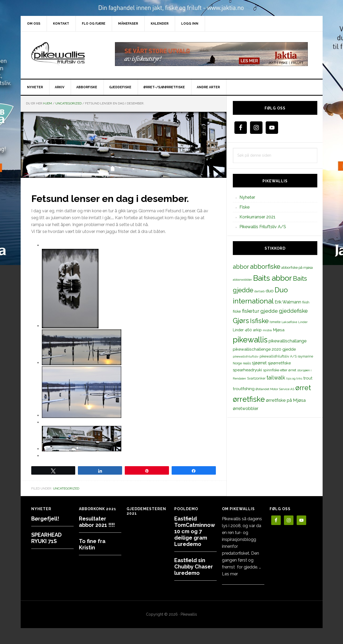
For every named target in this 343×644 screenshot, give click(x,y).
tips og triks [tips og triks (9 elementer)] (294, 378)
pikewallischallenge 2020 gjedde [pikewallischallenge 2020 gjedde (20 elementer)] (264, 349)
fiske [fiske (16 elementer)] (237, 311)
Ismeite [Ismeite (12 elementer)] (275, 322)
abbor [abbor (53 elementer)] (241, 267)
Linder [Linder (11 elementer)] (303, 322)
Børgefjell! (45, 519)
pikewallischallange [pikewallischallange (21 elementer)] (288, 341)
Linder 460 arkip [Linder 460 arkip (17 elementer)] (247, 330)
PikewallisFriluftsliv (66, 54)
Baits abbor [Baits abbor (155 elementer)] (272, 278)
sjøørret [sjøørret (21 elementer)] (259, 363)
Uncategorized (66, 488)
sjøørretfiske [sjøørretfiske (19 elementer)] (279, 363)
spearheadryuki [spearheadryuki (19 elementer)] (247, 370)
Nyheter (247, 197)
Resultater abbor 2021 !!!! (97, 522)
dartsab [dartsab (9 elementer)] (259, 291)
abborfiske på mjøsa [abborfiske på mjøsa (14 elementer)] (297, 267)
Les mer (230, 574)
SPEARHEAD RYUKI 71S (46, 538)
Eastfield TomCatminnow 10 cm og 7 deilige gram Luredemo (195, 531)
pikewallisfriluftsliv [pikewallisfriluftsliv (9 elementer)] (246, 356)
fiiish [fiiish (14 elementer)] (306, 302)
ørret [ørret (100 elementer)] (303, 388)
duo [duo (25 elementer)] (270, 291)
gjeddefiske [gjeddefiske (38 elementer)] (293, 311)
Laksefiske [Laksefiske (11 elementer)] (289, 322)
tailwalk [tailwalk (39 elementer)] (276, 378)
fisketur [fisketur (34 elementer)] (251, 311)
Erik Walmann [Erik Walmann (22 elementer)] (288, 302)
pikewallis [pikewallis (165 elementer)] (250, 340)
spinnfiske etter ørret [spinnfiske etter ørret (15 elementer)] (280, 370)
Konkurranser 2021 (257, 217)
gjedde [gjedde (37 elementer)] (269, 311)
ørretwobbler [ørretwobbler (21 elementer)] (246, 409)
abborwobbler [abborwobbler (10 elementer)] (242, 280)
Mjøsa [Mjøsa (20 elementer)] (279, 330)
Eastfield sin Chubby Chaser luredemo (194, 567)
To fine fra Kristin (92, 544)
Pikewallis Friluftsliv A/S (263, 227)
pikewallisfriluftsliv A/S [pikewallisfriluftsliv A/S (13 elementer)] (278, 356)
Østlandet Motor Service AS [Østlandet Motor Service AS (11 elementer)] (275, 389)
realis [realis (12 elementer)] (247, 363)
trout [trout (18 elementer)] (308, 378)
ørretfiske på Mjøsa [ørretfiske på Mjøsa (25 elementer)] (286, 400)
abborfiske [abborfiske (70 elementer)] (265, 267)
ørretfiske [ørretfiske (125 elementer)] (249, 399)
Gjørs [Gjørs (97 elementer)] (241, 321)
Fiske (244, 207)
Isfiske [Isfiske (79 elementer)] (259, 321)
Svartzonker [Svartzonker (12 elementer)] (256, 378)
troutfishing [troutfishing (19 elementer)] (244, 389)
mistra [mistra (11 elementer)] (267, 330)
